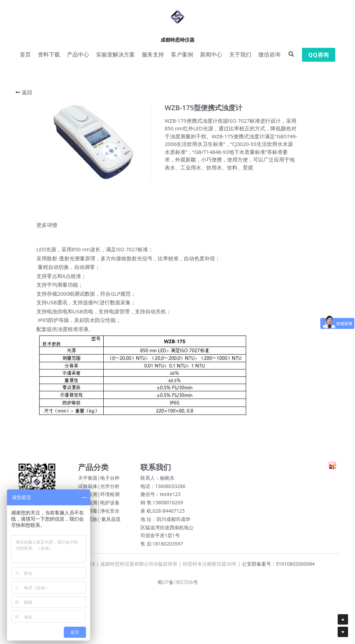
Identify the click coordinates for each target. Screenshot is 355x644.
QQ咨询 (318, 55)
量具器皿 (111, 521)
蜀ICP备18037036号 (178, 585)
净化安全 (110, 513)
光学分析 (110, 489)
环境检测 (110, 497)
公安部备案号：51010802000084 (278, 566)
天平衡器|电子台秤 (99, 480)
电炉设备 (110, 505)
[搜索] (291, 54)
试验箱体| (89, 489)
